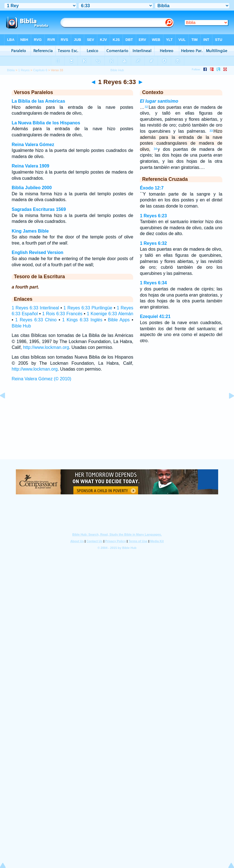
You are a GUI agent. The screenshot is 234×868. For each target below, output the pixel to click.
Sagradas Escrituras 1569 (39, 209)
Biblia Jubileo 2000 (32, 188)
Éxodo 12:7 (152, 188)
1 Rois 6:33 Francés (62, 314)
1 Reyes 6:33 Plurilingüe (88, 308)
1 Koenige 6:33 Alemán (110, 314)
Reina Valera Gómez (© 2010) (41, 379)
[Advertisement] (117, 426)
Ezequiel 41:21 (155, 316)
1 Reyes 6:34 (153, 283)
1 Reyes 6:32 (153, 243)
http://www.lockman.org (46, 347)
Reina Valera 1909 (30, 166)
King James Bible (30, 231)
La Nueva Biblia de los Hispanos (46, 123)
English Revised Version (38, 252)
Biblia (11, 70)
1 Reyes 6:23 (153, 216)
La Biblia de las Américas (38, 101)
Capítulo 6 (40, 70)
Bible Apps (119, 320)
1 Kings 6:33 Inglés (82, 320)
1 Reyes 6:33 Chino (36, 320)
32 (146, 107)
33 (211, 131)
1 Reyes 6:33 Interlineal (35, 308)
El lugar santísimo (159, 101)
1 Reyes (24, 70)
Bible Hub (21, 326)
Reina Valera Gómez (33, 145)
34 (155, 149)
